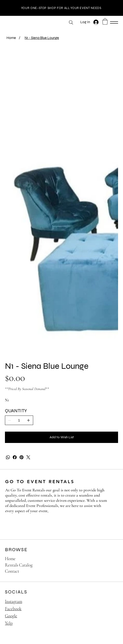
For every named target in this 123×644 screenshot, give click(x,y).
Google (11, 616)
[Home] (11, 38)
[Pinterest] (22, 457)
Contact (12, 572)
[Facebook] (15, 457)
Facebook (13, 609)
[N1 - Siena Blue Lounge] (42, 38)
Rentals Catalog (19, 565)
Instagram (14, 602)
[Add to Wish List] (61, 437)
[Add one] (28, 420)
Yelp (9, 623)
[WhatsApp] (8, 457)
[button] (105, 21)
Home (10, 559)
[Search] (71, 22)
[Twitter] (28, 457)
